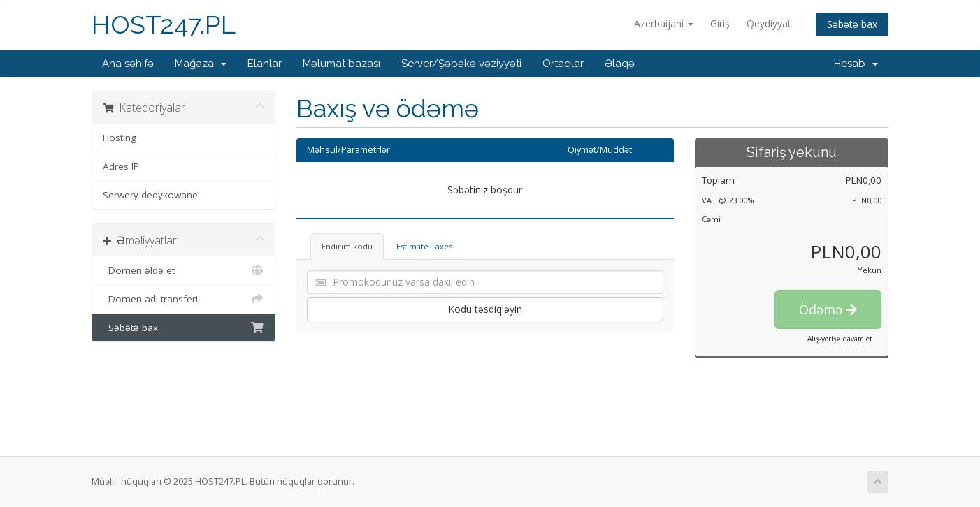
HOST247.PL (164, 25)
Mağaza (201, 64)
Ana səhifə (128, 64)
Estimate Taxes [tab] (424, 246)
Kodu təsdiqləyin (485, 309)
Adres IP (121, 166)
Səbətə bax (852, 24)
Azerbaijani (664, 23)
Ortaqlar (563, 64)
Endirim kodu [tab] (347, 246)
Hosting (120, 138)
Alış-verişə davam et (840, 339)
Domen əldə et (183, 270)
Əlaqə (620, 64)
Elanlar (265, 64)
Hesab (856, 64)
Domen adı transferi (183, 299)
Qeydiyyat (769, 23)
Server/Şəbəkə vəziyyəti (461, 64)
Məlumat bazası (341, 64)
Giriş (720, 23)
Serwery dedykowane (150, 195)
